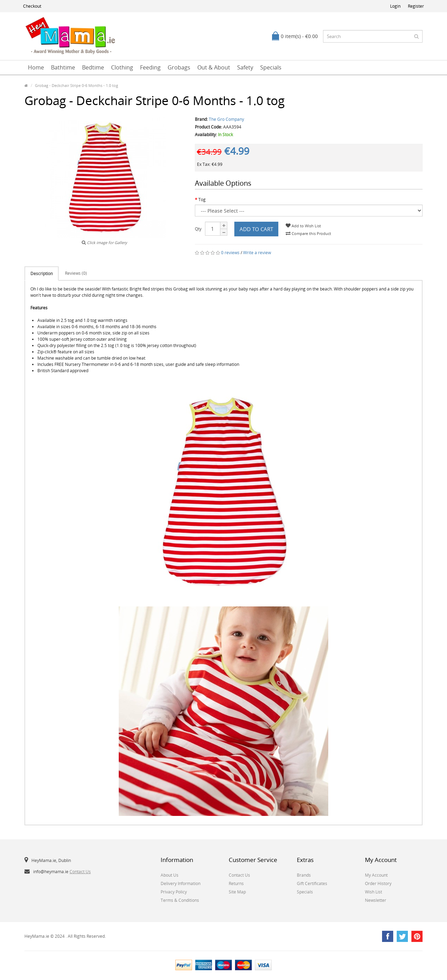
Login (395, 6)
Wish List (373, 892)
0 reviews (230, 253)
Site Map (237, 892)
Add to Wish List (303, 226)
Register (416, 6)
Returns (236, 883)
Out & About (214, 67)
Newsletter (376, 900)
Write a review (257, 253)
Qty (198, 229)
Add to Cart (256, 229)
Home (36, 67)
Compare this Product (308, 233)
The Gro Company (226, 119)
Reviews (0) (76, 273)
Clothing (122, 67)
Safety (245, 67)
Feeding (150, 67)
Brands (304, 875)
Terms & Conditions (180, 900)
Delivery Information (181, 883)
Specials (271, 67)
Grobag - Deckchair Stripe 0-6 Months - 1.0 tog (76, 85)
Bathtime (63, 67)
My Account (376, 875)
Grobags (179, 67)
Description (42, 274)
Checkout (32, 6)
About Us (170, 875)
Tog (202, 200)
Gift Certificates (312, 883)
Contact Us (80, 872)
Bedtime (93, 67)
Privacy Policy (174, 892)
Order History (378, 883)
